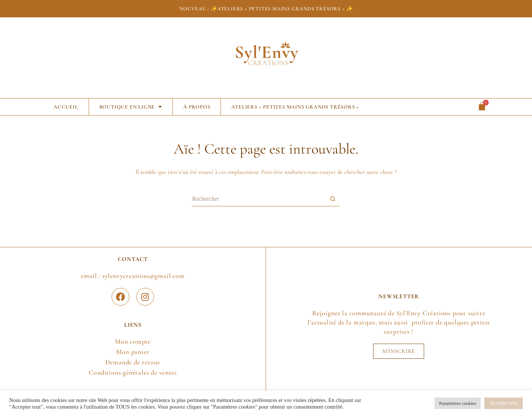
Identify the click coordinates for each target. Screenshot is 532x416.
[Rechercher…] (259, 199)
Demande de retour (133, 362)
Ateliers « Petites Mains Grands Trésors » (295, 107)
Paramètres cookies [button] (458, 403)
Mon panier (133, 352)
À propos (197, 107)
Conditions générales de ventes (133, 372)
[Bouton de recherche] (332, 199)
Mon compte (133, 341)
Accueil (66, 107)
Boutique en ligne (131, 107)
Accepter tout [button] (504, 403)
